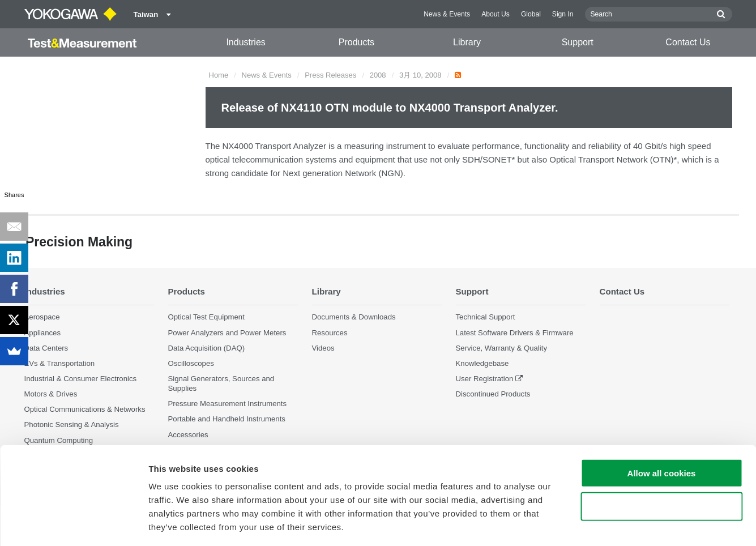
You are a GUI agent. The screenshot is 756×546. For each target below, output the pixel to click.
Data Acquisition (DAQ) (207, 348)
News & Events (447, 14)
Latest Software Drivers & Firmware (515, 333)
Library (467, 42)
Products (356, 42)
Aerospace (42, 317)
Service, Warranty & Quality (501, 348)
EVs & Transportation (60, 363)
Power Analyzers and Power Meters (227, 333)
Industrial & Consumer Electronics (81, 379)
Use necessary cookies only (661, 457)
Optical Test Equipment (206, 317)
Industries (245, 42)
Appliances (43, 333)
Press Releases (330, 75)
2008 (378, 75)
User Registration (485, 379)
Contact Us (688, 42)
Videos (323, 348)
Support (578, 42)
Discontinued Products (493, 394)
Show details (594, 524)
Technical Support (486, 317)
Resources (330, 333)
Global (531, 14)
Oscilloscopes (191, 363)
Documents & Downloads (354, 317)
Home (219, 75)
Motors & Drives (51, 394)
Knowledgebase (482, 363)
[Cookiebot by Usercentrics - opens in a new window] (73, 524)
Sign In (563, 14)
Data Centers (46, 348)
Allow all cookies (662, 424)
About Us (496, 14)
